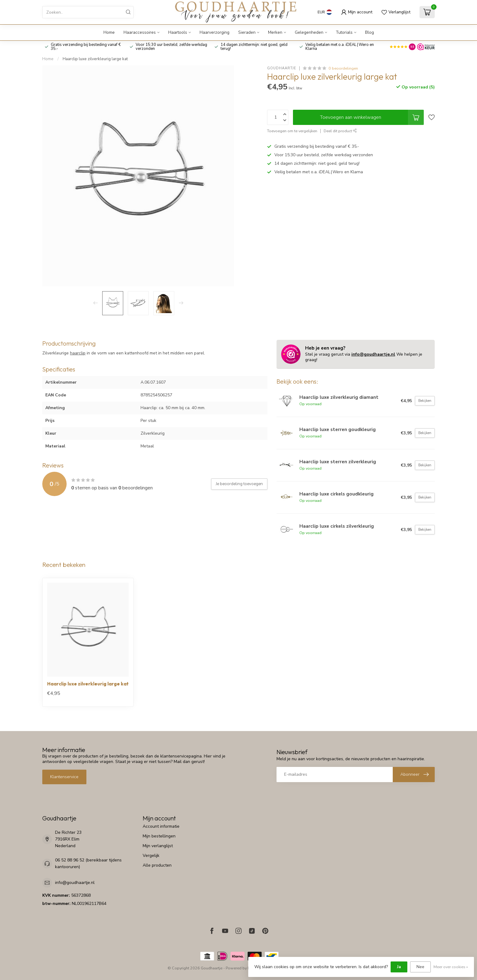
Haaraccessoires (140, 32)
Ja (399, 967)
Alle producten (157, 865)
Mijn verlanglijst (158, 846)
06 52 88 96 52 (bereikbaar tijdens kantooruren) (88, 863)
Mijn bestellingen (159, 836)
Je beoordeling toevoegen (239, 484)
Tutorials (344, 32)
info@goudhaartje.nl (373, 354)
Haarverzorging (214, 32)
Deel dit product (340, 131)
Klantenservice (64, 777)
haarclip (78, 353)
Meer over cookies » (451, 967)
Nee (420, 967)
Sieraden (247, 32)
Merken (275, 32)
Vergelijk (151, 856)
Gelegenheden (309, 32)
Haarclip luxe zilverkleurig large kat (95, 59)
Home (109, 32)
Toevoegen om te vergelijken (292, 131)
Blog (369, 32)
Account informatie (161, 826)
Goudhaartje (282, 68)
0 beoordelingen (343, 68)
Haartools (178, 32)
